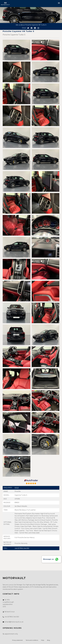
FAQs (43, 640)
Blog (49, 640)
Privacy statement (17, 640)
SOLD (17, 488)
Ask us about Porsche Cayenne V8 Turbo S (31, 25)
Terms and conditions (32, 640)
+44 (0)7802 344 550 (22, 548)
